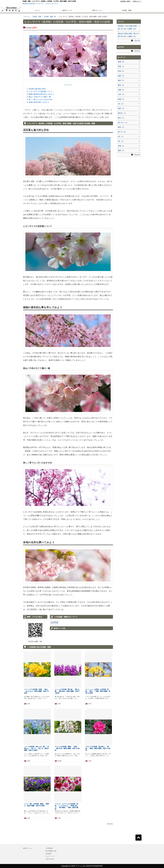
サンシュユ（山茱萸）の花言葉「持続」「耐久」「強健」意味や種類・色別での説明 (98, 691)
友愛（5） (121, 90)
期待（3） (121, 127)
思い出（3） (122, 132)
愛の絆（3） (122, 113)
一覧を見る (110, 824)
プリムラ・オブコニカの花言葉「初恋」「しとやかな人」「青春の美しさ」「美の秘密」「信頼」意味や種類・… (66, 807)
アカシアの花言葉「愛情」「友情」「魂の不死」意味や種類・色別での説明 (67, 748)
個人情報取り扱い (51, 851)
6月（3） (121, 137)
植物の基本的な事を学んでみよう (41, 94)
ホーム (37, 10)
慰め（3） (121, 118)
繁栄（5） (121, 85)
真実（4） (121, 108)
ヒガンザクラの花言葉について (41, 91)
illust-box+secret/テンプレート (33, 4)
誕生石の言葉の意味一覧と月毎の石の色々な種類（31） (128, 35)
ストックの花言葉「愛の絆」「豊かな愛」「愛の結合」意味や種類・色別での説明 (67, 691)
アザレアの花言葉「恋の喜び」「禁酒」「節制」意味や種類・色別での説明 (98, 748)
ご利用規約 (49, 848)
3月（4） (121, 104)
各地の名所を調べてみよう (39, 102)
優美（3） (121, 151)
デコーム (27, 17)
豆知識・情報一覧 (50, 17)
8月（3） (121, 141)
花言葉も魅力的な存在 (37, 89)
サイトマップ (50, 856)
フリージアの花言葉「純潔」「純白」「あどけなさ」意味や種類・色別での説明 (37, 691)
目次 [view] (68, 85)
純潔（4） (121, 99)
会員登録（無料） (126, 1)
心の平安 (54, 622)
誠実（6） (121, 76)
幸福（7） (121, 66)
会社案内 (48, 854)
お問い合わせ (50, 859)
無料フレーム (67, 10)
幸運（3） (121, 146)
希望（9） (121, 62)
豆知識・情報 (127, 10)
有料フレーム (97, 10)
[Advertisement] (11, 87)
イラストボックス (52, 4)
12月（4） (122, 94)
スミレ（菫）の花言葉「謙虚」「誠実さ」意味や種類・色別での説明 (37, 805)
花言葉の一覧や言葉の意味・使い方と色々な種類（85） (128, 27)
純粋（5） (121, 80)
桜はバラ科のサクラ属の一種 (40, 97)
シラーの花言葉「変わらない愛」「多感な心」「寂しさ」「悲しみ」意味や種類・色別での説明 (37, 748)
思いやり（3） (123, 123)
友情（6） (121, 71)
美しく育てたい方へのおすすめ (41, 99)
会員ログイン (137, 1)
